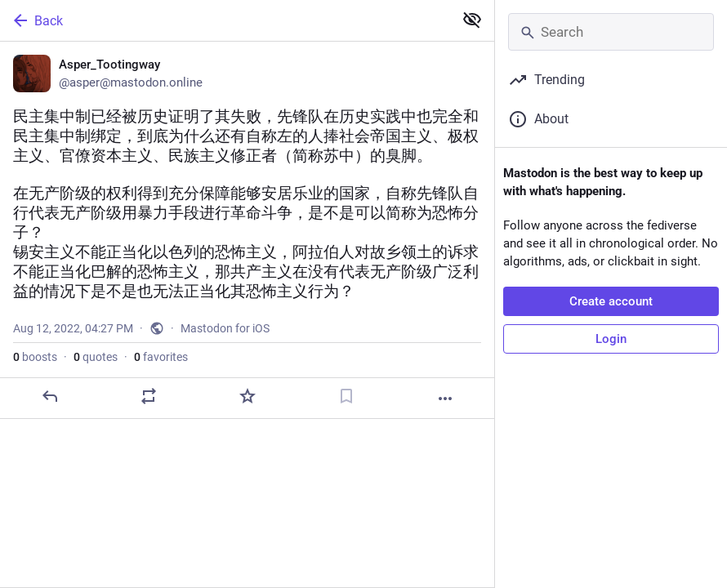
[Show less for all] (472, 20)
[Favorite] (248, 396)
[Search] (611, 32)
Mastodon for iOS (225, 328)
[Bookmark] (346, 396)
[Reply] (50, 396)
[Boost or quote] (149, 396)
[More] (445, 399)
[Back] (225, 20)
